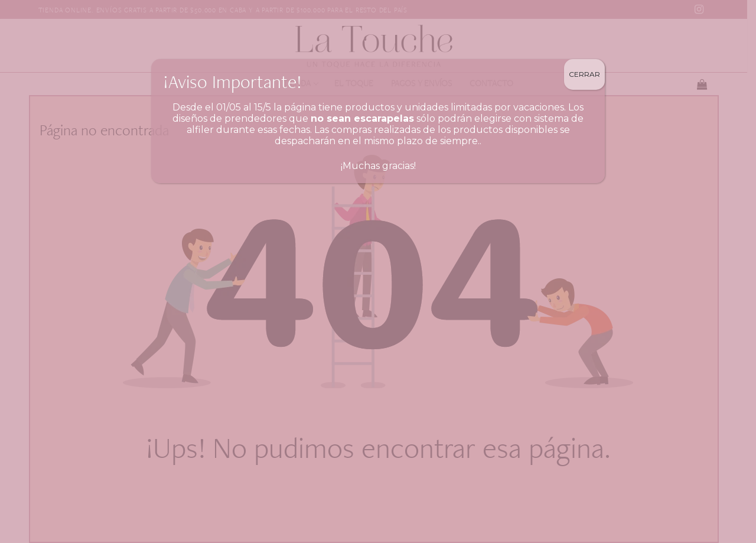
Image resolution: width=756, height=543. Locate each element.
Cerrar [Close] (584, 74)
